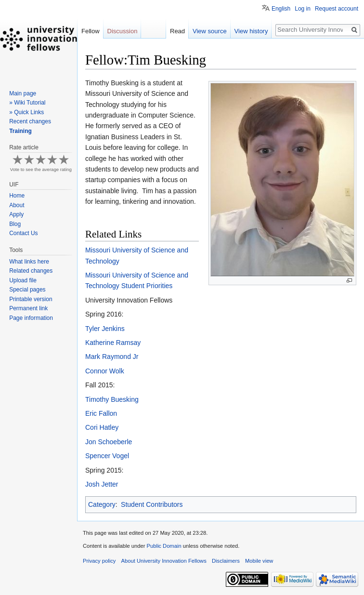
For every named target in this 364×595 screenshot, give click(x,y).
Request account (337, 9)
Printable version (31, 299)
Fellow (91, 31)
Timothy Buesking (112, 399)
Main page (23, 93)
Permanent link (28, 308)
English (281, 9)
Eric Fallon (101, 413)
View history (251, 31)
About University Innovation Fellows (164, 561)
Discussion (123, 31)
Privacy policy (99, 561)
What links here (29, 262)
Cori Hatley (102, 427)
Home (17, 196)
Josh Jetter (102, 484)
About (17, 205)
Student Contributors (152, 504)
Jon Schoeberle (109, 442)
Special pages (27, 290)
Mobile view (259, 561)
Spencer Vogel (107, 456)
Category (102, 504)
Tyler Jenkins (105, 329)
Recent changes (30, 121)
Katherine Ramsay (113, 343)
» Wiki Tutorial (27, 103)
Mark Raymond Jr (112, 357)
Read (177, 31)
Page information (31, 318)
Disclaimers (226, 561)
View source (210, 31)
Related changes (31, 271)
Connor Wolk (105, 371)
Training (20, 131)
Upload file (23, 280)
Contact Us (23, 233)
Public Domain (164, 546)
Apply (16, 214)
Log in (303, 9)
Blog (15, 224)
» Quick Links (26, 112)
